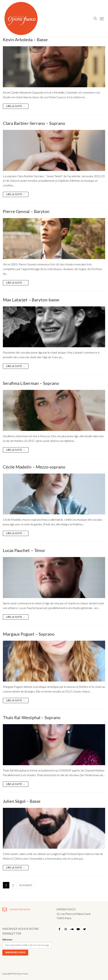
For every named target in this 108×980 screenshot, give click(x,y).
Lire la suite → (16, 106)
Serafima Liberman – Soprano (31, 383)
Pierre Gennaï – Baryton (26, 211)
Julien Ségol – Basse (22, 801)
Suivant (26, 885)
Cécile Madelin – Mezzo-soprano (34, 467)
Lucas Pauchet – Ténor (24, 550)
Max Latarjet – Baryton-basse (31, 300)
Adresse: (7, 940)
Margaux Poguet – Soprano (29, 634)
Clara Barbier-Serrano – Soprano (34, 123)
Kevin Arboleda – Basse (25, 39)
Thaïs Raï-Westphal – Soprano (32, 717)
